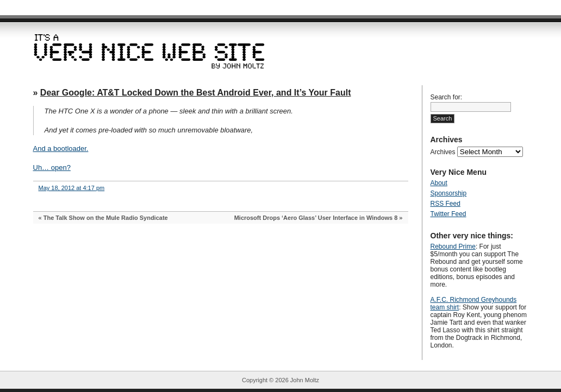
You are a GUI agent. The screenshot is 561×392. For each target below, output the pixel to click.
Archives (443, 152)
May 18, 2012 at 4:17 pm (72, 188)
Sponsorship (449, 193)
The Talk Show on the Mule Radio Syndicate (106, 218)
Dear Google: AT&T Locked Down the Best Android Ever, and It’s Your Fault (196, 93)
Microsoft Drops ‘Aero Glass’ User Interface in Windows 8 (316, 218)
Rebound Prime (453, 246)
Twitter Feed (448, 214)
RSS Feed (445, 204)
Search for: (447, 97)
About (439, 183)
